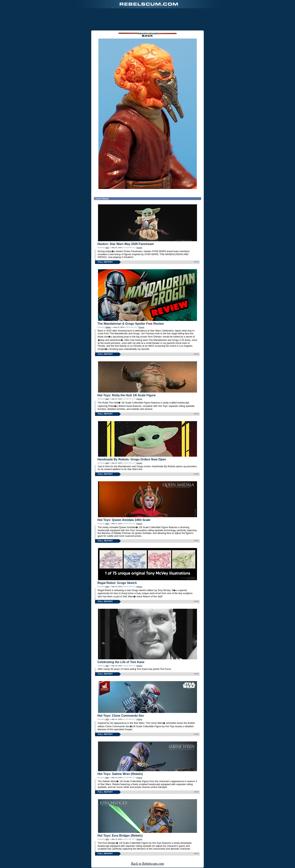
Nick (107, 248)
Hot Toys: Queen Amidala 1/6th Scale (124, 520)
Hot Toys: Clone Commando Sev (121, 716)
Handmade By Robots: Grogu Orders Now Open (132, 459)
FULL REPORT (105, 262)
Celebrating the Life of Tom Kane (121, 662)
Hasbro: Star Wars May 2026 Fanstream (126, 244)
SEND (196, 262)
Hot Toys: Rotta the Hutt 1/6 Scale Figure (127, 395)
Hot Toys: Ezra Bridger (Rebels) (120, 836)
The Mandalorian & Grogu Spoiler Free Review (131, 324)
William (108, 327)
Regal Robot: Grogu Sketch (117, 583)
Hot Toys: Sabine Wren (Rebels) (120, 774)
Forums (139, 248)
